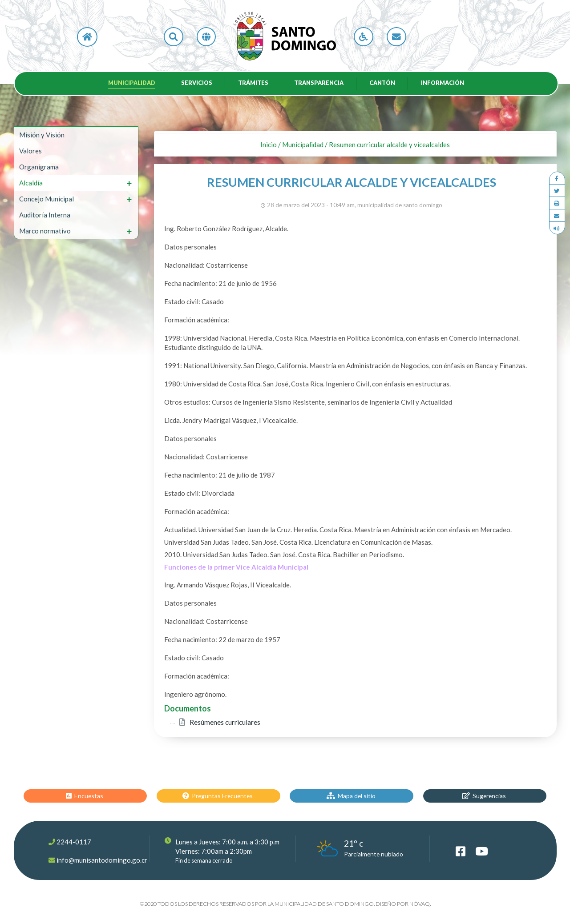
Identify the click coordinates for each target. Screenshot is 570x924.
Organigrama (39, 167)
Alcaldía (31, 183)
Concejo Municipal (46, 199)
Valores (30, 151)
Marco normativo (45, 231)
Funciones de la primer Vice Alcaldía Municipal (236, 567)
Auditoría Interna (45, 215)
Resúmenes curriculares (225, 722)
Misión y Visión (42, 135)
